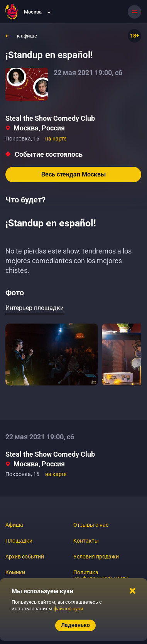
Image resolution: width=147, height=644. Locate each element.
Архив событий (25, 557)
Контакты (86, 541)
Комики (15, 572)
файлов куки (68, 609)
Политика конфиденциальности (101, 575)
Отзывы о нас (91, 525)
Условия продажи (96, 557)
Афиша (14, 525)
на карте (56, 139)
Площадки (19, 541)
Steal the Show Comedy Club (50, 118)
